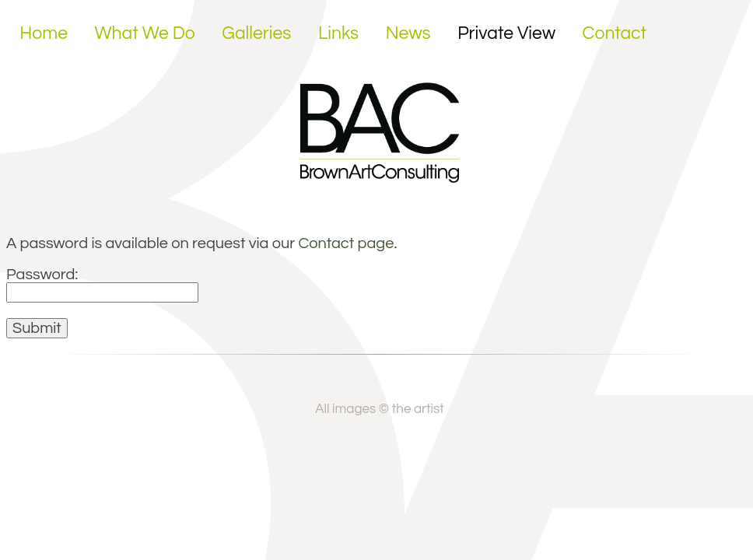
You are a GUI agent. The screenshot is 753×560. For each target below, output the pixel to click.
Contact (615, 33)
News (408, 33)
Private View (506, 33)
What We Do (145, 33)
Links (338, 33)
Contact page (346, 243)
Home (44, 33)
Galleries (256, 33)
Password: (102, 283)
